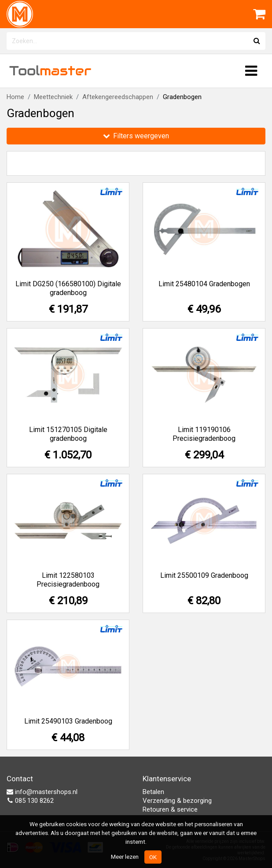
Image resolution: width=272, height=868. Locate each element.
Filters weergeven (136, 136)
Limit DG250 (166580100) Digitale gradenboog (68, 288)
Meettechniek (53, 97)
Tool (50, 71)
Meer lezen (125, 857)
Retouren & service (170, 809)
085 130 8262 (30, 801)
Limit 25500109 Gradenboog (204, 575)
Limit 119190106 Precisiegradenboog (204, 434)
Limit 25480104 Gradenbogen (204, 284)
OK (153, 857)
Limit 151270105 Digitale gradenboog (68, 434)
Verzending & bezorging (177, 801)
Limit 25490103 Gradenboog (68, 721)
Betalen (153, 792)
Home (15, 97)
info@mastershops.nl (42, 792)
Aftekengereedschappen (118, 97)
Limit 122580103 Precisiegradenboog (68, 580)
